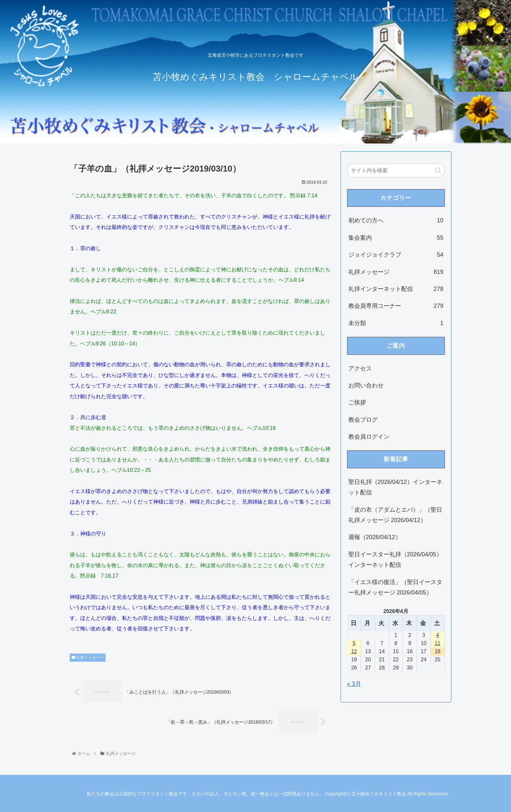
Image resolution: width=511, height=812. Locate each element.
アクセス (360, 368)
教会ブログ (363, 420)
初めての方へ (396, 220)
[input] (396, 171)
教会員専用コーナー (396, 306)
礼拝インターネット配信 (396, 289)
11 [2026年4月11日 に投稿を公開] (438, 643)
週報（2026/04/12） (375, 537)
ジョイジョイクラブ (396, 255)
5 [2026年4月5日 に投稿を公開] (354, 643)
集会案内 (396, 238)
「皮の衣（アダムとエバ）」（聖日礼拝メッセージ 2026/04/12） (395, 515)
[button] (438, 170)
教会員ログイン (369, 437)
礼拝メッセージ (88, 657)
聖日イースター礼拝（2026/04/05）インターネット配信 (395, 560)
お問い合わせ (366, 385)
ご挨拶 (357, 402)
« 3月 (354, 684)
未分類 (396, 323)
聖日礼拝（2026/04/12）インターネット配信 (395, 487)
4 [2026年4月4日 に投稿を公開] (438, 635)
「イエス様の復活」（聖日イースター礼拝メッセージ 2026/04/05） (395, 587)
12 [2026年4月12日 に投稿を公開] (354, 651)
